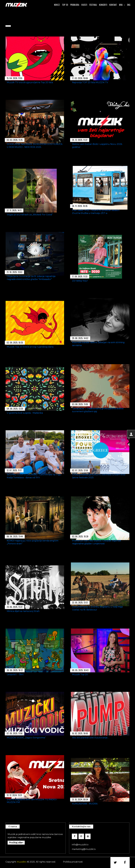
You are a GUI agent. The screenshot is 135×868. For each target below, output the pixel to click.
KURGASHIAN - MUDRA (85, 804)
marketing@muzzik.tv (84, 849)
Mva (122, 5)
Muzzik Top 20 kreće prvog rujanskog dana (30, 347)
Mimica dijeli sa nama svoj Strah (23, 611)
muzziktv (22, 862)
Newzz (57, 5)
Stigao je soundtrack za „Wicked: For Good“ (30, 214)
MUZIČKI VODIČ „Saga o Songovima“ (26, 738)
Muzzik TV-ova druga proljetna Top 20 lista (30, 82)
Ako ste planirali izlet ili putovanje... (90, 738)
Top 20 (65, 5)
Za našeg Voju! (80, 281)
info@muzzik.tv (80, 845)
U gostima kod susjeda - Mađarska (25, 413)
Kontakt (113, 5)
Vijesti (84, 5)
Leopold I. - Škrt (15, 674)
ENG (129, 5)
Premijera (75, 5)
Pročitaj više (16, 843)
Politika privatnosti (73, 862)
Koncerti (103, 5)
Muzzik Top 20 (80, 674)
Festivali (93, 5)
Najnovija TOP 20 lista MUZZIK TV (90, 82)
